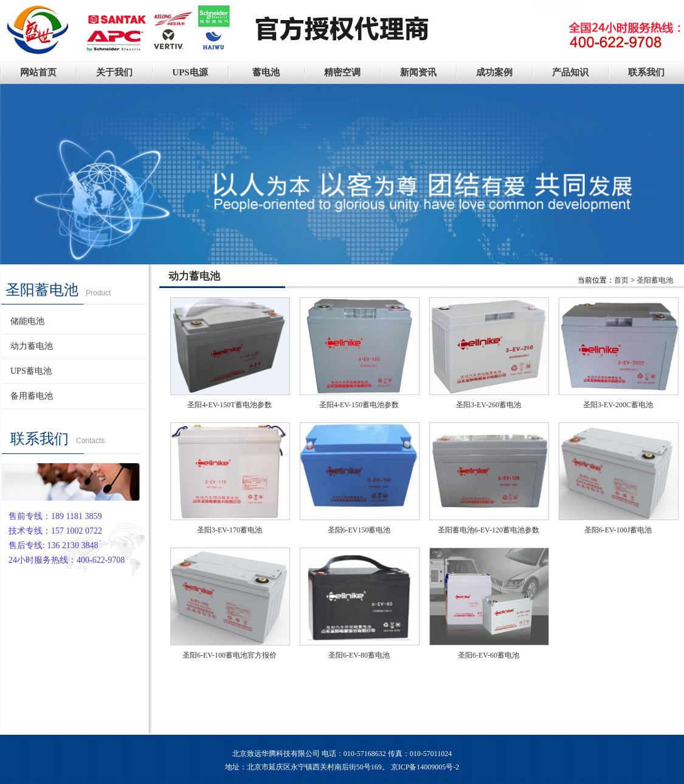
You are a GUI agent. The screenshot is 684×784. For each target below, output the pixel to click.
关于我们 (114, 72)
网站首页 (38, 72)
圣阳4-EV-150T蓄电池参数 (229, 405)
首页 (621, 280)
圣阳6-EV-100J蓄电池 (618, 530)
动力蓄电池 (32, 346)
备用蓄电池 (32, 396)
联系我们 (646, 72)
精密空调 (342, 72)
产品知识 (570, 72)
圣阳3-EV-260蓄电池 (489, 405)
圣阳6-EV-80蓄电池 (359, 655)
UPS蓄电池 (31, 371)
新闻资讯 (418, 72)
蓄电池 (266, 72)
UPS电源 (190, 72)
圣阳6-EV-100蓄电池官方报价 (230, 655)
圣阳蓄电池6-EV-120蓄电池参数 (489, 530)
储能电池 (27, 321)
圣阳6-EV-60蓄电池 (489, 655)
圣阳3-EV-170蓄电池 (230, 530)
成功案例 (494, 72)
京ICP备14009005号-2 (425, 767)
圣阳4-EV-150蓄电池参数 (359, 405)
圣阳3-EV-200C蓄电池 (618, 405)
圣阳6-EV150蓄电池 (359, 530)
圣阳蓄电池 (655, 280)
